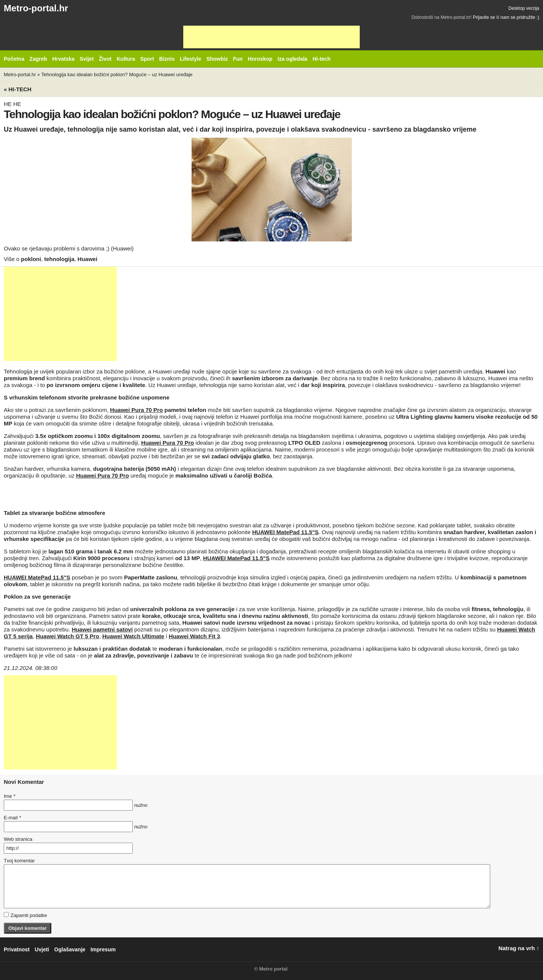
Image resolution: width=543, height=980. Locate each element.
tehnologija (59, 259)
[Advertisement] (271, 37)
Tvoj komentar (19, 861)
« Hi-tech (18, 89)
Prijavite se (484, 17)
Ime (9, 796)
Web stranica (18, 839)
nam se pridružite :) (520, 17)
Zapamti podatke (25, 915)
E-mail (12, 818)
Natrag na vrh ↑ (519, 948)
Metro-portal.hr (36, 8)
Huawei (88, 259)
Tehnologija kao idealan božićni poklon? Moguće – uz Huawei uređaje (117, 74)
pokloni (31, 259)
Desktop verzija (524, 8)
